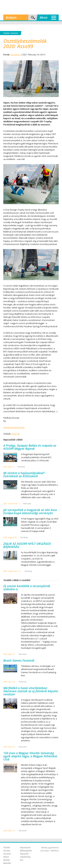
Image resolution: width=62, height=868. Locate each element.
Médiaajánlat (26, 851)
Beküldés (7, 863)
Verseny (7, 851)
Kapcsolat (24, 854)
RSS (22, 860)
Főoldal (6, 33)
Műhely (7, 860)
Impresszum (25, 847)
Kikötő (6, 857)
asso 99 (15, 434)
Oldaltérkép (25, 857)
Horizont (14, 33)
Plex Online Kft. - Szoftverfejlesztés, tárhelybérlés (50, 857)
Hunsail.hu (15, 55)
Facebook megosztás (14, 427)
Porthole (31, 7)
